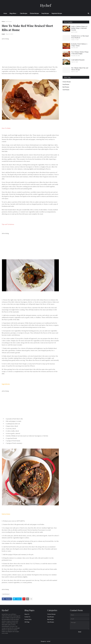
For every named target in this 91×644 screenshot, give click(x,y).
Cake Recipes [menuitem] (24, 13)
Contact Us (27, 617)
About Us (27, 614)
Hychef (46, 5)
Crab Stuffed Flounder (78, 60)
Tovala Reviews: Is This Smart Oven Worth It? (80, 37)
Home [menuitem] (5, 13)
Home (3, 21)
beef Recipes (9, 21)
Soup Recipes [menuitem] (45, 13)
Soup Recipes (66, 84)
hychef (49, 641)
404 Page (27, 622)
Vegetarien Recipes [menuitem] (57, 13)
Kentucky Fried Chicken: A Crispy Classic (79, 45)
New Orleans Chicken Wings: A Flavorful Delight (80, 53)
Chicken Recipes (67, 82)
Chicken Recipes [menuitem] (34, 13)
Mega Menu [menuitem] (13, 13)
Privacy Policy (28, 619)
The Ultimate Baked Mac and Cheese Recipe (80, 69)
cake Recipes (66, 90)
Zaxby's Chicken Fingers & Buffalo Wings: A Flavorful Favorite (79, 28)
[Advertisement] (30, 52)
